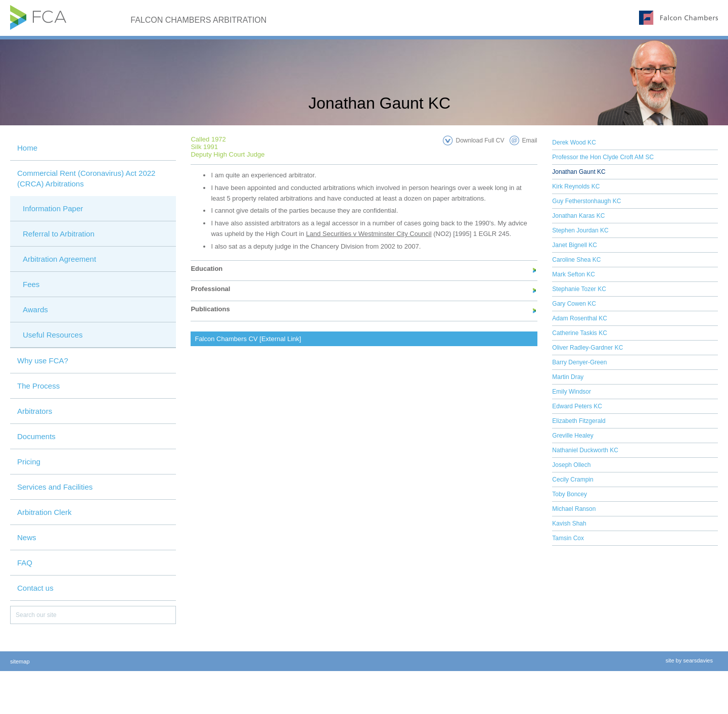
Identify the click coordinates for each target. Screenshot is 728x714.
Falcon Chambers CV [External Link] (248, 339)
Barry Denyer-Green (579, 362)
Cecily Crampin (573, 480)
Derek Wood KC (574, 142)
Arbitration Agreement (59, 259)
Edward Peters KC (577, 406)
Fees (31, 284)
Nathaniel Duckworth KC (585, 450)
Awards (35, 310)
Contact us (35, 588)
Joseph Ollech (571, 465)
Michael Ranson (574, 509)
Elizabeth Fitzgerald (579, 421)
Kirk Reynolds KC (576, 186)
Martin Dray (568, 377)
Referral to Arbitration (59, 234)
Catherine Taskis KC (580, 333)
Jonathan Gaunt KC (579, 172)
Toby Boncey (570, 494)
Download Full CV (480, 140)
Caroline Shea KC (576, 260)
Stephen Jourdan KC (580, 230)
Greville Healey (573, 436)
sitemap (20, 661)
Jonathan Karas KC (578, 216)
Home (27, 148)
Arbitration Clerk (44, 512)
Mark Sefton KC (574, 274)
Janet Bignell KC (575, 245)
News (27, 537)
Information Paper (53, 208)
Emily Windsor (572, 392)
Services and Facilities (55, 487)
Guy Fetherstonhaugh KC (586, 201)
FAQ (25, 563)
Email (530, 140)
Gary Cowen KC (574, 304)
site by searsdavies (689, 660)
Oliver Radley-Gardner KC (587, 348)
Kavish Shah (569, 523)
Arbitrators (35, 411)
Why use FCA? (43, 361)
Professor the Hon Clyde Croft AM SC (603, 157)
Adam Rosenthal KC (580, 318)
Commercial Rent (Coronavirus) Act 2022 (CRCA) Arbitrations (86, 178)
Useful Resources (53, 335)
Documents (36, 436)
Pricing (29, 462)
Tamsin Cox (568, 538)
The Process (38, 386)
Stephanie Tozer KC (579, 289)
